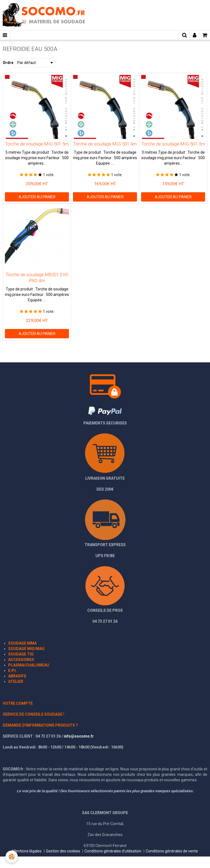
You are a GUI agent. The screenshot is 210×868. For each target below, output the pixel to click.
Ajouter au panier (37, 197)
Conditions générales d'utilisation (113, 851)
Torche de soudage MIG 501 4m (105, 144)
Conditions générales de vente (172, 851)
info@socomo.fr (79, 736)
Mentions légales (27, 851)
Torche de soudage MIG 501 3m (173, 144)
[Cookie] (12, 857)
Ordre (8, 63)
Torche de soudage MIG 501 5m (37, 144)
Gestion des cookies (63, 851)
